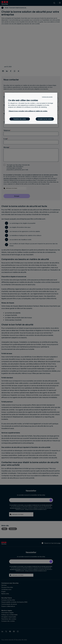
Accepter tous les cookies (45, 119)
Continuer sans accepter (47, 97)
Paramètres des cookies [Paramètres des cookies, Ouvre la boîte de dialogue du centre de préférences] (20, 119)
